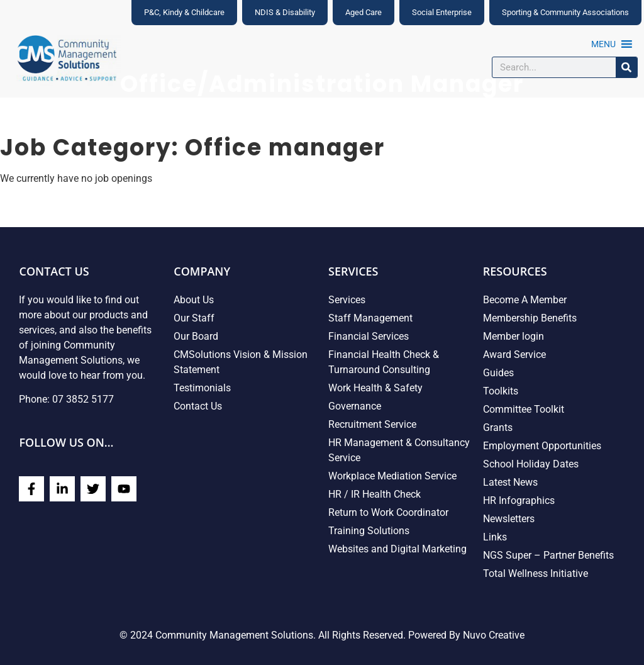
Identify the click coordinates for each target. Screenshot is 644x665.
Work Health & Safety (375, 388)
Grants (498, 427)
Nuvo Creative (494, 635)
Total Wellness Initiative (536, 573)
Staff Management (370, 318)
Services (347, 300)
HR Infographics (519, 500)
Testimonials (202, 388)
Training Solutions (369, 531)
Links (495, 537)
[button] (603, 44)
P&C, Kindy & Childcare (184, 12)
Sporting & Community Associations (565, 12)
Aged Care (364, 12)
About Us (194, 300)
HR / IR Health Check (375, 494)
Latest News (510, 482)
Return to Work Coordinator (388, 512)
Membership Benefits (530, 318)
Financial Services (369, 336)
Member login (514, 336)
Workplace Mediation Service (392, 476)
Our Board (196, 336)
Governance (355, 406)
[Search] (626, 67)
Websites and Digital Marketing (397, 549)
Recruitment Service (372, 424)
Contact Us (198, 406)
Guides (498, 373)
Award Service (514, 355)
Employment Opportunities (542, 446)
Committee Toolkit (524, 409)
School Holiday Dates (531, 464)
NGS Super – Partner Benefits (548, 555)
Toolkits (501, 391)
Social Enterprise (442, 12)
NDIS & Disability (285, 12)
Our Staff (194, 318)
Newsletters (509, 519)
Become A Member (525, 300)
